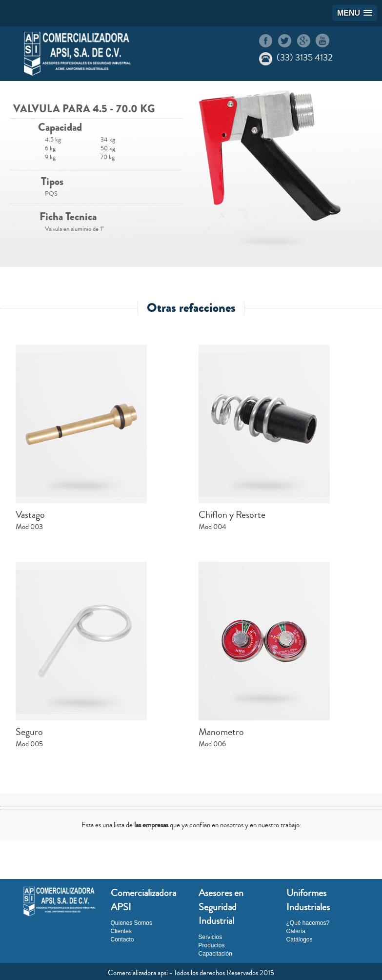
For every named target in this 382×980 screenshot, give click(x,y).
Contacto (122, 939)
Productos (212, 945)
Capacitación (215, 954)
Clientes (121, 931)
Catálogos (300, 939)
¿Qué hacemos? (308, 923)
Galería (296, 931)
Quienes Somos (131, 923)
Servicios (211, 937)
